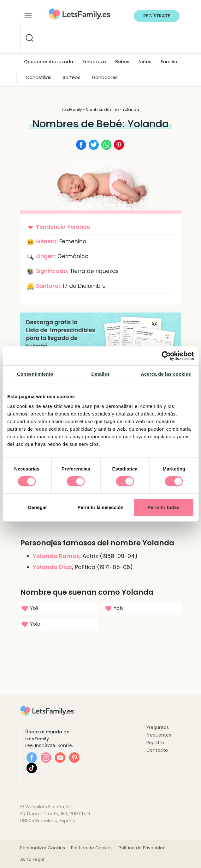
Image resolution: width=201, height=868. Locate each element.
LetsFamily (72, 109)
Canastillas (39, 77)
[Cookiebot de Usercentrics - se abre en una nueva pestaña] (166, 356)
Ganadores (105, 77)
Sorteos (72, 77)
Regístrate (157, 16)
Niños (145, 62)
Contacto (157, 750)
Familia (169, 62)
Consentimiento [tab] (35, 374)
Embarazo (94, 62)
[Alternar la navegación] (28, 14)
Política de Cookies (92, 848)
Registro (155, 743)
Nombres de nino (102, 109)
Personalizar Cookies (43, 848)
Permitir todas (164, 507)
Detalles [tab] (100, 374)
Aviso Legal (32, 859)
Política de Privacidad (142, 848)
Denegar (38, 507)
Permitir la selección (101, 507)
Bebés (122, 62)
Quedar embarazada (49, 62)
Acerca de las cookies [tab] (166, 374)
